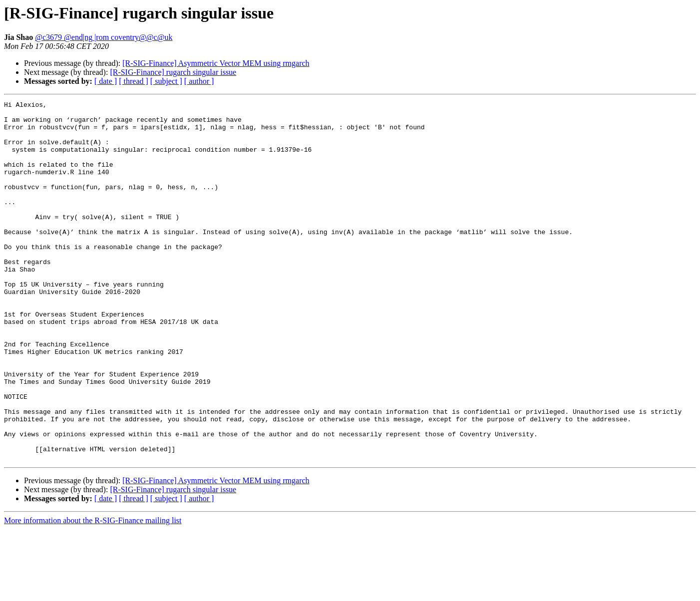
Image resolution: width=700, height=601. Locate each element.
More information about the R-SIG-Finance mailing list (93, 592)
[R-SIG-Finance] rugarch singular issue (173, 72)
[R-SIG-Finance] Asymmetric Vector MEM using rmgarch (216, 63)
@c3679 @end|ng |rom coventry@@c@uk (104, 37)
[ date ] (106, 81)
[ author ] (199, 81)
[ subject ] (166, 81)
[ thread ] (134, 81)
